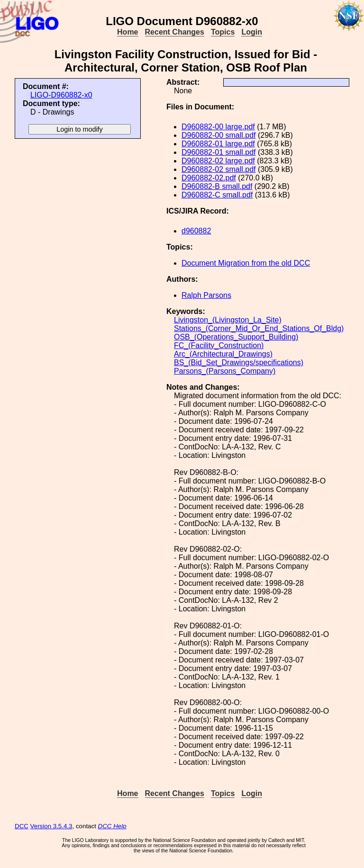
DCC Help (112, 826)
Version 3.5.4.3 (51, 826)
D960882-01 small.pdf (219, 152)
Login (252, 32)
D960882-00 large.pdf (218, 127)
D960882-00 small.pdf (219, 135)
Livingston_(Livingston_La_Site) (228, 320)
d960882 (196, 231)
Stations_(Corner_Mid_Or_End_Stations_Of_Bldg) (259, 328)
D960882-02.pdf (209, 178)
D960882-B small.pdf (217, 186)
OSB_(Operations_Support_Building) (236, 337)
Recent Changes (175, 32)
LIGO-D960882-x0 (61, 95)
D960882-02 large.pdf (218, 161)
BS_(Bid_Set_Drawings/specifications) (239, 362)
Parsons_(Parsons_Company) (225, 371)
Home (127, 32)
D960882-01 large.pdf (218, 144)
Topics (223, 32)
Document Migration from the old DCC (246, 263)
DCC (22, 826)
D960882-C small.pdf (217, 195)
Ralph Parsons (206, 295)
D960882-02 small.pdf (219, 169)
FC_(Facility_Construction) (219, 345)
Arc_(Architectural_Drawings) (223, 354)
